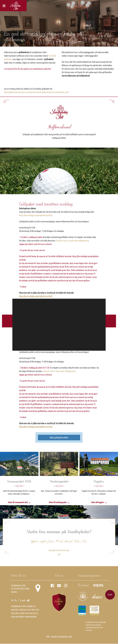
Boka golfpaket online (59, 438)
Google (44, 326)
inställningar (78, 333)
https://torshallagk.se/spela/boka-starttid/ (36, 215)
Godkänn (57, 343)
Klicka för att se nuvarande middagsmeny (72, 241)
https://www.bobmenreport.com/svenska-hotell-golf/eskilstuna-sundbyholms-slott (36, 92)
